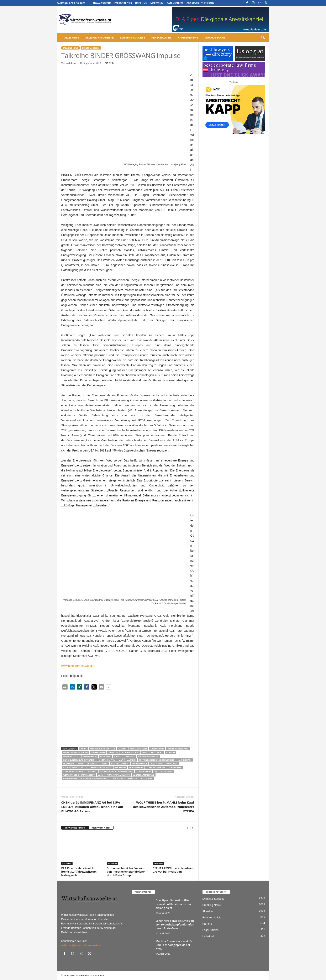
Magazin (131, 760)
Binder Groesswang (178, 749)
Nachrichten (185, 760)
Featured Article (212, 917)
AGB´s (84, 749)
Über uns (141, 3)
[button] (263, 38)
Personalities (123, 3)
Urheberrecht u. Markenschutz (116, 771)
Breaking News (70, 48)
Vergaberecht (144, 771)
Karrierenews (188, 38)
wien (101, 775)
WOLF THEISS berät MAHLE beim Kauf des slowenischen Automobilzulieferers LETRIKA (164, 807)
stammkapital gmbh (74, 771)
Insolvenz (106, 756)
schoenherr (175, 767)
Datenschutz (175, 3)
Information (90, 756)
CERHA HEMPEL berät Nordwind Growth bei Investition (174, 870)
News (80, 764)
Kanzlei (118, 756)
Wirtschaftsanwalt (143, 775)
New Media (69, 764)
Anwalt (122, 749)
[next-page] (192, 828)
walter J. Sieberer (164, 771)
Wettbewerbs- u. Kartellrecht (79, 775)
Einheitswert (98, 752)
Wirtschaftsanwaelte (118, 775)
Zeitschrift (146, 779)
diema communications (76, 752)
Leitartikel (208, 936)
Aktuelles (67, 863)
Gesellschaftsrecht (152, 752)
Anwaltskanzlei (138, 749)
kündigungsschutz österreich (79, 760)
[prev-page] (187, 828)
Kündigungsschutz (148, 756)
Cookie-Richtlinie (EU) (200, 3)
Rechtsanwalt (140, 764)
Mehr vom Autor (101, 828)
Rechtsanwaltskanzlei (75, 767)
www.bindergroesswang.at (78, 666)
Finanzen (113, 752)
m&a (121, 760)
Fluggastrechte (130, 752)
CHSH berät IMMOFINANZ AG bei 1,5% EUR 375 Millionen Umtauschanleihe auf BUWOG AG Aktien (92, 807)
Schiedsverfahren (156, 767)
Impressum (157, 3)
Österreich (92, 764)
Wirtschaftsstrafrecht (125, 779)
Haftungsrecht (72, 756)
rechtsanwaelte (120, 764)
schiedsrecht (136, 767)
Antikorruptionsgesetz (102, 749)
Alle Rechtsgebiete (99, 38)
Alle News (72, 38)
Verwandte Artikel (75, 828)
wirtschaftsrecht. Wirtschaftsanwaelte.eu (86, 779)
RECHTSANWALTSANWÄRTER (164, 764)
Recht (105, 764)
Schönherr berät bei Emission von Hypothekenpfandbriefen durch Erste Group (126, 872)
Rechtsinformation (101, 767)
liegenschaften (107, 760)
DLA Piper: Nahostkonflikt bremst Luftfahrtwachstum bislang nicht (79, 872)
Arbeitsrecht (157, 749)
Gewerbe (170, 752)
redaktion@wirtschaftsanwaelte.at (81, 945)
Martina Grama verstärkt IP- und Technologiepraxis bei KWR (174, 945)
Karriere (130, 756)
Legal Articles (211, 930)
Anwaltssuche (102, 3)
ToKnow (92, 771)
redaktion (72, 63)
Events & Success (133, 38)
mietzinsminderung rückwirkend (157, 760)
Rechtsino (120, 767)
